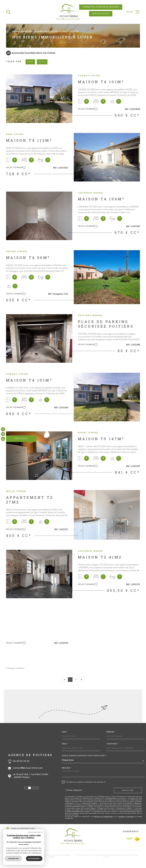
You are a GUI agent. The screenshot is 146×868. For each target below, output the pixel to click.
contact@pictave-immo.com (28, 768)
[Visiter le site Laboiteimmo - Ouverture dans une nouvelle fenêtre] (15, 856)
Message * (67, 768)
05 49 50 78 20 (21, 761)
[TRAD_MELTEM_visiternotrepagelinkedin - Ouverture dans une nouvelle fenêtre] (3, 439)
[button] (26, 788)
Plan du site (92, 855)
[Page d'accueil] (69, 12)
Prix (30, 62)
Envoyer (128, 790)
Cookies (106, 857)
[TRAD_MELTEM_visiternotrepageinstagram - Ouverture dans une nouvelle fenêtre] (3, 434)
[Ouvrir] (8, 12)
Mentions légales (104, 855)
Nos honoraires (81, 855)
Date (42, 62)
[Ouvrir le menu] (133, 12)
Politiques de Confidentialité (103, 817)
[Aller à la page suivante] (82, 680)
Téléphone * (112, 744)
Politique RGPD (132, 855)
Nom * (65, 732)
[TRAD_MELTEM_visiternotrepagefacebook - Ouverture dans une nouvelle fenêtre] (3, 429)
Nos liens (121, 855)
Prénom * (111, 732)
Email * (65, 744)
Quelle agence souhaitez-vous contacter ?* (84, 756)
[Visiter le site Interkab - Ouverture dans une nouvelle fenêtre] (127, 839)
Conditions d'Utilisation (126, 817)
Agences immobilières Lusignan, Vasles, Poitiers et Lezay (40, 31)
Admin (114, 855)
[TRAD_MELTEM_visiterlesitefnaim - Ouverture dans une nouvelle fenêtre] (137, 839)
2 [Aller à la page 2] (76, 680)
